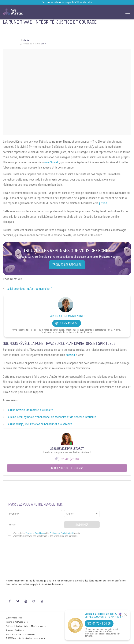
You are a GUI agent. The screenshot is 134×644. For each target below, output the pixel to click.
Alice (26, 40)
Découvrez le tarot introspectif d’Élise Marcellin (67, 2)
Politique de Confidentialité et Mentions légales (26, 626)
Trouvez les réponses (67, 265)
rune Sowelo (52, 162)
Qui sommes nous (14, 618)
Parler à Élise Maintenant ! (67, 316)
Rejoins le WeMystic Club (17, 622)
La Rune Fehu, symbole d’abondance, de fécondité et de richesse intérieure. (52, 417)
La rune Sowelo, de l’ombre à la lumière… (31, 410)
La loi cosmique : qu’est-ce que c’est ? (30, 289)
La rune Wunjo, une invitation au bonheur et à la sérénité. (40, 424)
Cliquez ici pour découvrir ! (67, 468)
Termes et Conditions (15, 630)
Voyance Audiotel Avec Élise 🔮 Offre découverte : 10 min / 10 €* (104, 615)
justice (103, 203)
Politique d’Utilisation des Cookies (20, 635)
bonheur (70, 355)
